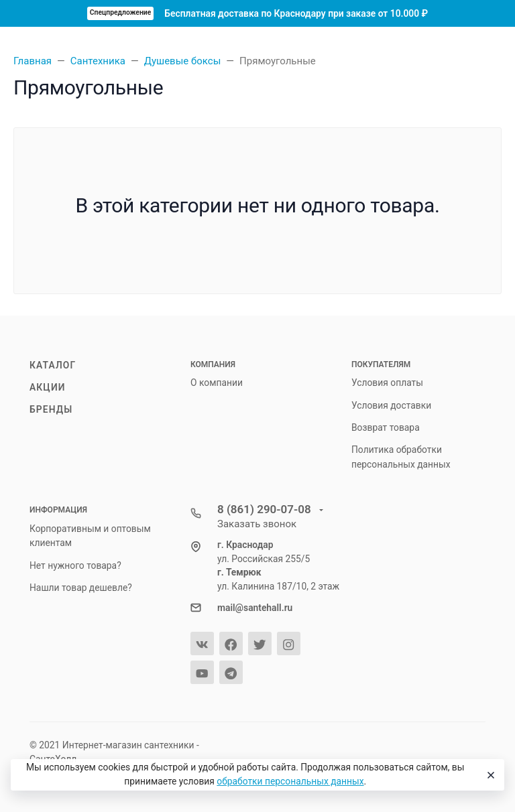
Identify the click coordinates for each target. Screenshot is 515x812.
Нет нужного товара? (75, 565)
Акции (48, 387)
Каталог (53, 365)
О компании (217, 383)
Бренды (51, 409)
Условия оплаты (387, 383)
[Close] (489, 775)
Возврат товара (386, 427)
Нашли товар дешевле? (81, 588)
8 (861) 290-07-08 (266, 509)
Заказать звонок (257, 524)
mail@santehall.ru (255, 608)
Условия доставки (391, 405)
